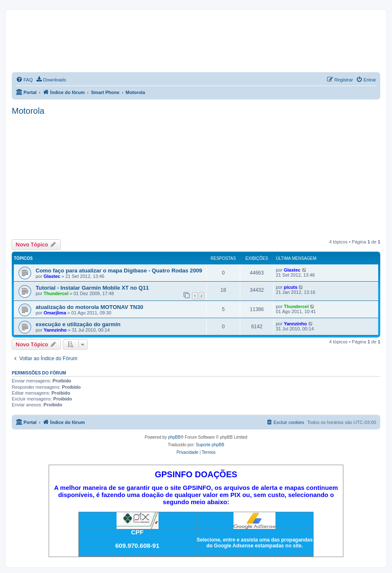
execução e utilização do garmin (78, 324)
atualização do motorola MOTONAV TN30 (90, 307)
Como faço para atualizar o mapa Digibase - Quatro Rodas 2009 (119, 271)
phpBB (174, 437)
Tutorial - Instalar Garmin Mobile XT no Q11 (92, 288)
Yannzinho (55, 330)
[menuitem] (24, 80)
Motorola (28, 111)
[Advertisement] (196, 176)
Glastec (52, 276)
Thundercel (56, 293)
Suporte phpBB (210, 445)
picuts (291, 287)
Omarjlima (55, 313)
